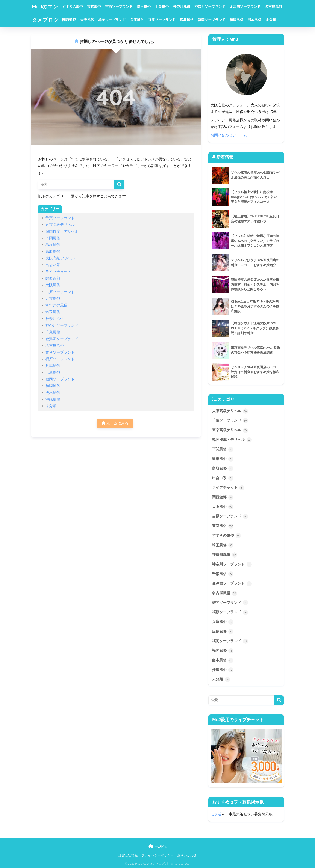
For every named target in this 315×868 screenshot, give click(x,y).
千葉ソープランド (60, 218)
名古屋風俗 (273, 7)
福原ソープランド (162, 20)
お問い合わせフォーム (229, 135)
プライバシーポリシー (157, 855)
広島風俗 (187, 20)
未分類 (271, 20)
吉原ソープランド (119, 7)
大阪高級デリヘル (60, 258)
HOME (157, 846)
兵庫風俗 (137, 20)
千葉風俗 (162, 7)
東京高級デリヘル (60, 225)
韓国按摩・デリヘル (62, 231)
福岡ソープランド (212, 20)
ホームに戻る (115, 423)
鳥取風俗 (53, 252)
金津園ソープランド (245, 7)
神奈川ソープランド (210, 7)
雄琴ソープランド (112, 20)
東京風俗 (94, 7)
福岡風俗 (236, 20)
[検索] (119, 185)
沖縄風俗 (53, 399)
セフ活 (216, 814)
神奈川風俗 (182, 7)
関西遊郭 (69, 20)
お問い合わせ (187, 855)
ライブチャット (58, 272)
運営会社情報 (128, 855)
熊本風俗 (254, 20)
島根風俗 (53, 245)
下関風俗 (53, 238)
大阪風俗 (87, 20)
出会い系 (53, 265)
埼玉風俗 (144, 7)
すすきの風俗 (73, 7)
